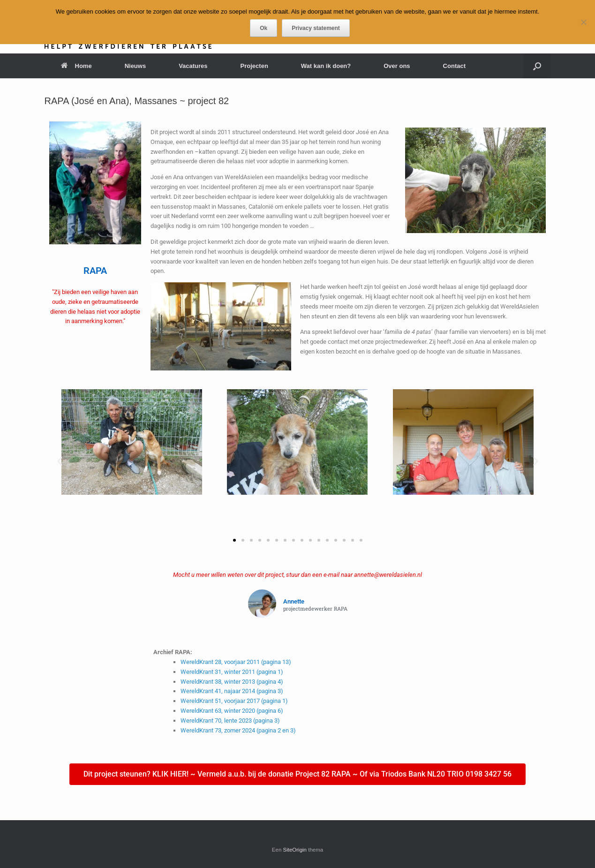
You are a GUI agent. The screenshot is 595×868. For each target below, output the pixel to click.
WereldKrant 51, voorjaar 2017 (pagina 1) (234, 701)
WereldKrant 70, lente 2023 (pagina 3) (230, 721)
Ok (264, 28)
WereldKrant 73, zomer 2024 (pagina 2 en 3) (238, 730)
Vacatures (193, 66)
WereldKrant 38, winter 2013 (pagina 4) (232, 682)
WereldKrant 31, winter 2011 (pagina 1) (232, 672)
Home (76, 66)
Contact (454, 66)
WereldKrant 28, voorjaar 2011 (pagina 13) (236, 662)
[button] (537, 66)
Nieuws (136, 66)
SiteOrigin (295, 850)
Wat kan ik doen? (326, 66)
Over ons (397, 66)
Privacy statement (316, 28)
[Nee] (583, 22)
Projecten (254, 66)
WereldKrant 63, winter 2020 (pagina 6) (232, 711)
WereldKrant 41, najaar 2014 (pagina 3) (232, 691)
